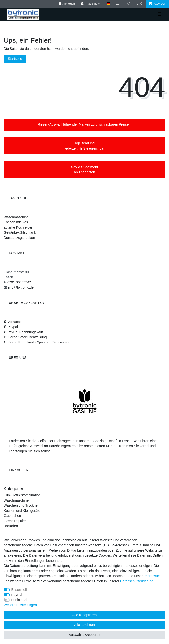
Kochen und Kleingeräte (22, 511)
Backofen (11, 526)
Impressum (152, 576)
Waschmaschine (16, 217)
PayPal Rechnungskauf (25, 332)
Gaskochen (12, 516)
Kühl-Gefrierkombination (22, 495)
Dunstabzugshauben (19, 238)
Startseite (15, 59)
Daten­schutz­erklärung (137, 581)
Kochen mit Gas (16, 222)
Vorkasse (14, 322)
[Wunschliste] (140, 4)
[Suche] (129, 4)
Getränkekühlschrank (20, 232)
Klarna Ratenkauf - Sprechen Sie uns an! (38, 342)
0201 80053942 (19, 282)
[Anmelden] (67, 4)
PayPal (17, 595)
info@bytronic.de (21, 287)
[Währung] (119, 4)
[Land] (108, 4)
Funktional (19, 600)
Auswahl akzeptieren (84, 635)
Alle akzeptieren (85, 615)
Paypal (13, 327)
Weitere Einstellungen (20, 605)
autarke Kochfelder (18, 227)
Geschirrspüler (15, 521)
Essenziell (19, 590)
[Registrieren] (91, 4)
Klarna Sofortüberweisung (27, 337)
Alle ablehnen (84, 625)
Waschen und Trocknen (22, 505)
